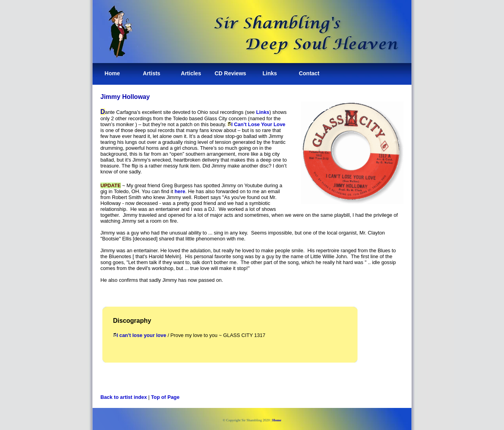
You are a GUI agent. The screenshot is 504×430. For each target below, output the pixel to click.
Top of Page (165, 397)
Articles (191, 73)
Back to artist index (124, 397)
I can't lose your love (141, 335)
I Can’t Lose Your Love (258, 124)
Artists (152, 73)
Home (112, 73)
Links (270, 73)
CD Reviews (230, 73)
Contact (309, 73)
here (180, 191)
